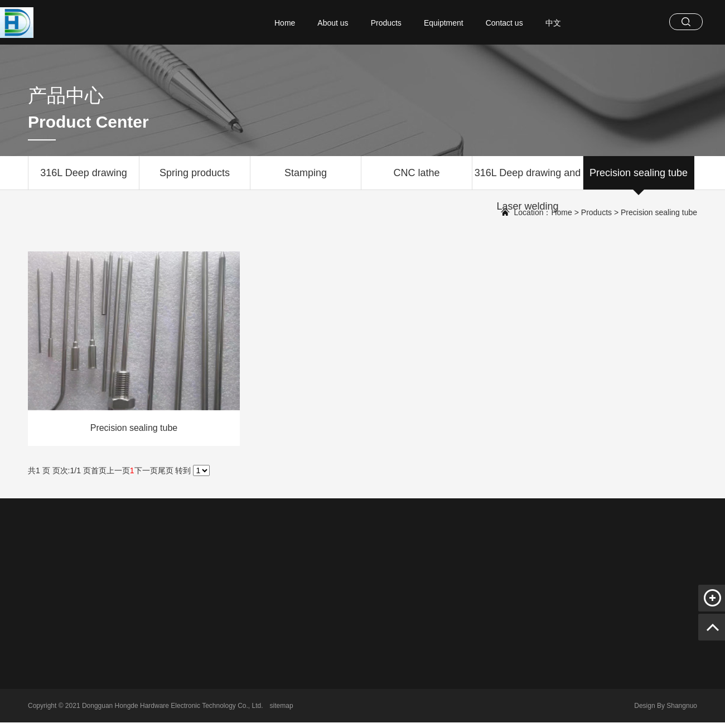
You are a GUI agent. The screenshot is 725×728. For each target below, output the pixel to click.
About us (333, 23)
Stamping (306, 178)
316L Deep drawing (83, 178)
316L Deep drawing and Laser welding (528, 178)
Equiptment (444, 23)
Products (386, 23)
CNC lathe (416, 178)
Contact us (504, 23)
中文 (553, 23)
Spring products (195, 178)
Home (285, 23)
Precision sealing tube (639, 178)
